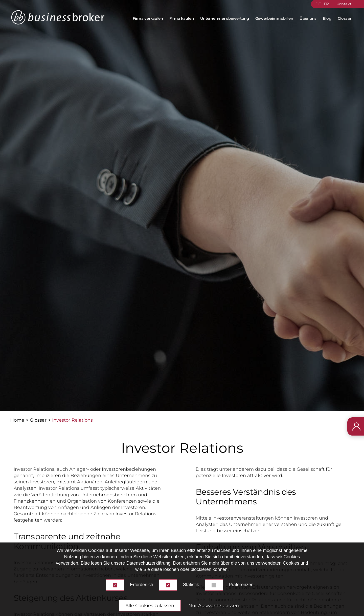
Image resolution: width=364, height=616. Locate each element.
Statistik (191, 585)
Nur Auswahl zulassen (214, 606)
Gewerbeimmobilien (274, 18)
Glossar (345, 18)
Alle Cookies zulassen (150, 606)
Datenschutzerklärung (148, 563)
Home (17, 420)
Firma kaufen (181, 18)
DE (318, 4)
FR (326, 4)
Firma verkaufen (148, 18)
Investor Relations (72, 420)
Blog (327, 18)
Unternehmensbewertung (225, 18)
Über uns (308, 18)
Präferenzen (241, 585)
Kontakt (344, 4)
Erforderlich (142, 585)
